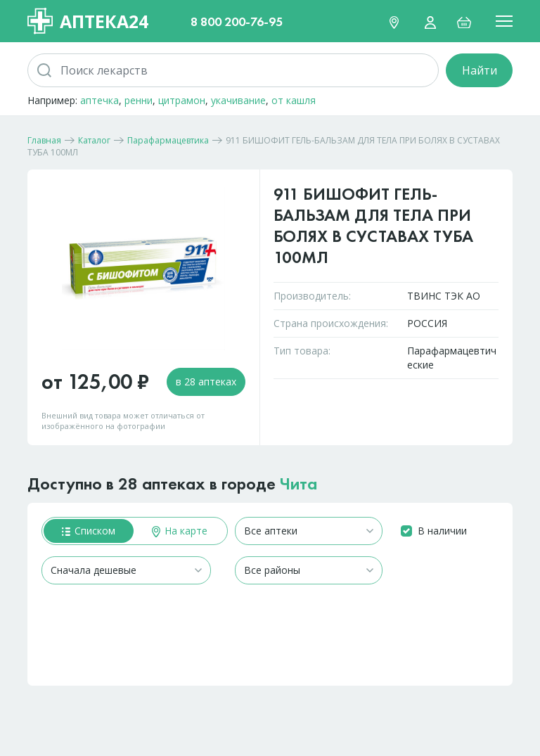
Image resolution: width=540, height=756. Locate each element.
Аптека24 (88, 21)
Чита (298, 483)
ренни (139, 100)
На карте (180, 531)
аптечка (99, 100)
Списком (89, 531)
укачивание (238, 100)
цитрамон (182, 100)
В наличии (442, 531)
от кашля (294, 100)
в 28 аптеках (206, 382)
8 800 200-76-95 (237, 21)
